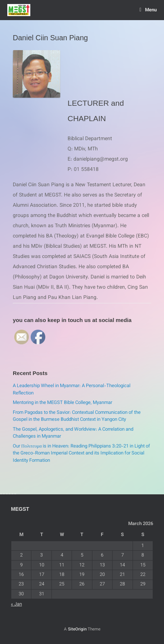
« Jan (16, 604)
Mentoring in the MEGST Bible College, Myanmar (62, 403)
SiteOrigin (77, 629)
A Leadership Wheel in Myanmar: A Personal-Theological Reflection (72, 390)
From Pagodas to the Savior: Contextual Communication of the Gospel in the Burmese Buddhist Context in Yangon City (77, 416)
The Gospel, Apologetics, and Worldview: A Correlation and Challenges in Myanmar (73, 433)
